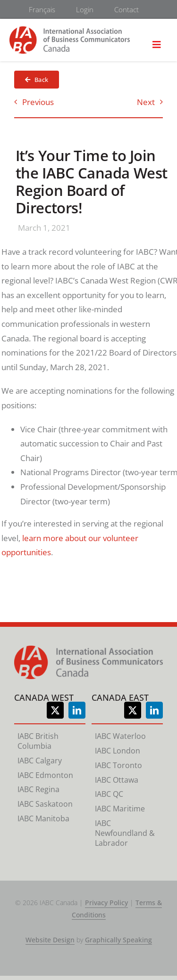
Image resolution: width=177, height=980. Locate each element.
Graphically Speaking (118, 940)
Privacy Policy (106, 903)
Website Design (50, 940)
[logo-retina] (70, 30)
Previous (38, 102)
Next (146, 102)
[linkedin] (77, 710)
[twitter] (55, 710)
